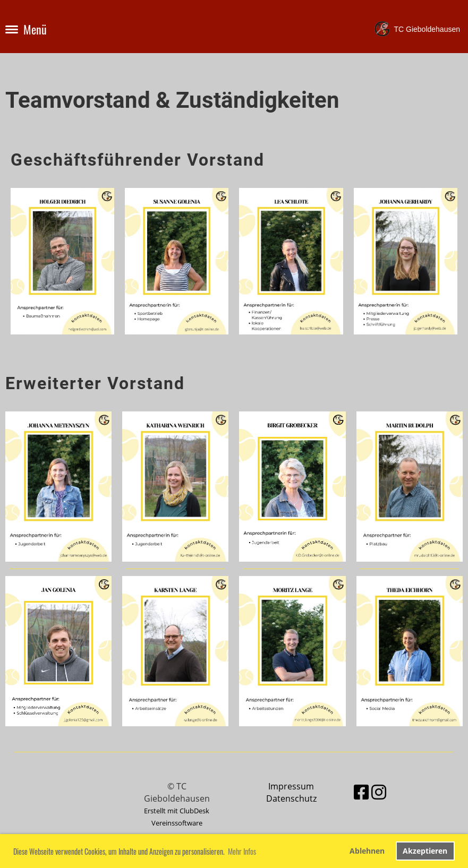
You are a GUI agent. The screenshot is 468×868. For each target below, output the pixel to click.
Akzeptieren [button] (425, 851)
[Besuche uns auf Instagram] (379, 792)
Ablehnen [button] (367, 851)
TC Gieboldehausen (427, 29)
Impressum (291, 786)
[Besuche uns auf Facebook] (361, 792)
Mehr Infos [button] (242, 851)
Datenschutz (291, 798)
